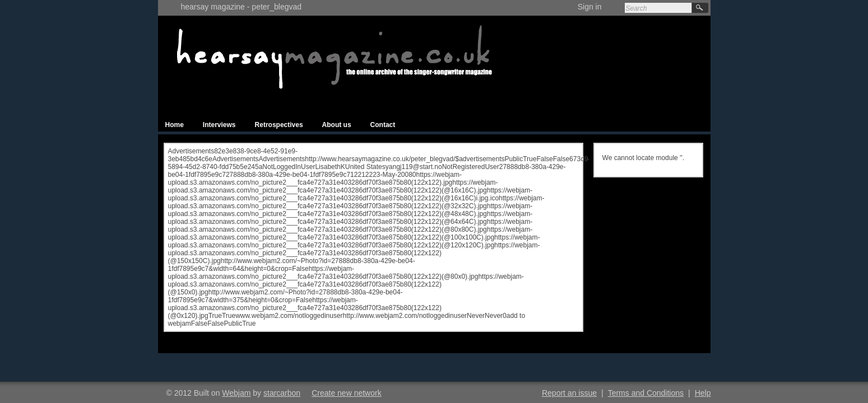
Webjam (236, 393)
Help (703, 393)
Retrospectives (279, 125)
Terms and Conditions (646, 393)
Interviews (219, 125)
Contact (383, 125)
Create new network (347, 393)
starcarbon (282, 393)
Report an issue (569, 393)
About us (337, 125)
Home (175, 125)
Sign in (590, 7)
